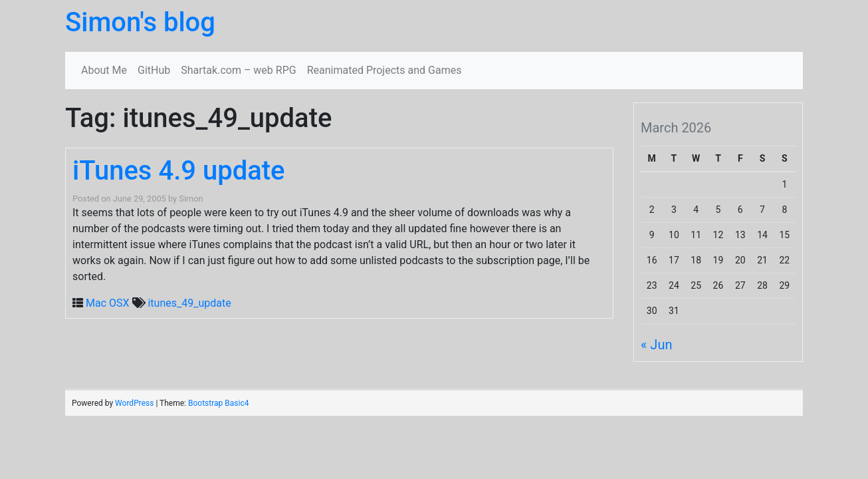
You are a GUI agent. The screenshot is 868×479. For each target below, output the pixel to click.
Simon (191, 199)
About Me (104, 70)
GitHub (154, 70)
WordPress (134, 403)
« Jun (656, 345)
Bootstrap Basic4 (218, 403)
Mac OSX (108, 303)
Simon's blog (140, 22)
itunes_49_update (189, 303)
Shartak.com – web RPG (238, 70)
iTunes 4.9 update (179, 171)
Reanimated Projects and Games (384, 70)
